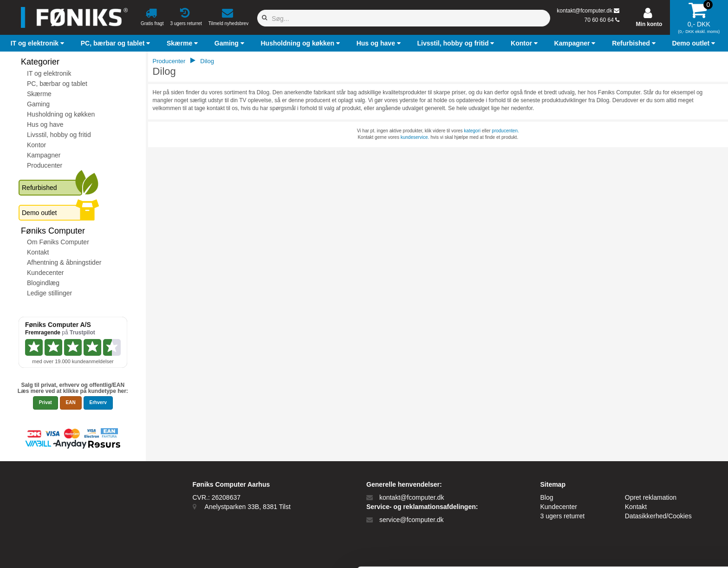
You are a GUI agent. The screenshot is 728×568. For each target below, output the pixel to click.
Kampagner (44, 155)
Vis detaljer (383, 553)
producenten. (505, 131)
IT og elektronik (49, 73)
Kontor (36, 145)
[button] (39, 43)
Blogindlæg (43, 283)
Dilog (207, 61)
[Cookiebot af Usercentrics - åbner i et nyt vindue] (60, 552)
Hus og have (45, 124)
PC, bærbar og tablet (57, 84)
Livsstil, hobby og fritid (59, 135)
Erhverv (98, 402)
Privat (45, 402)
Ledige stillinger (49, 293)
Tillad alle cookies (650, 511)
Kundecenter (45, 273)
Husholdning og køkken (61, 114)
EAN (71, 402)
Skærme (39, 94)
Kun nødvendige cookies (651, 535)
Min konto (649, 24)
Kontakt (38, 252)
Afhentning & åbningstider (64, 262)
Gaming (38, 104)
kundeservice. (415, 137)
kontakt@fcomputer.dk (585, 11)
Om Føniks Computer (58, 242)
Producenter (45, 165)
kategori (472, 131)
